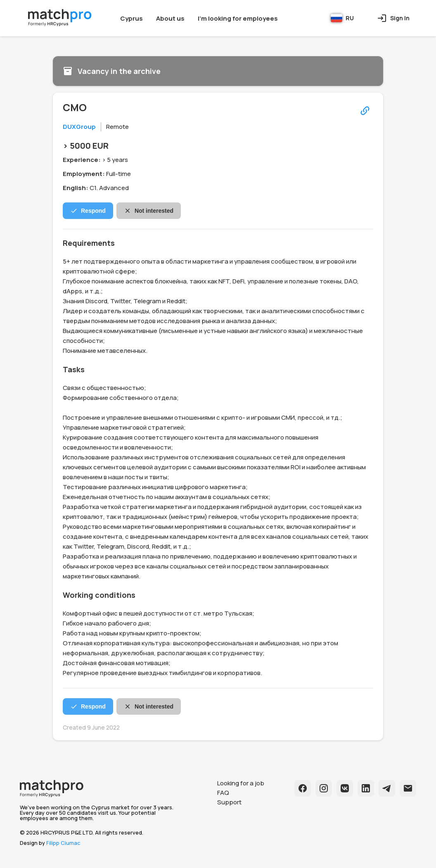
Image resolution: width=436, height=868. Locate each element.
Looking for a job (241, 783)
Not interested (149, 211)
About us (170, 18)
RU (342, 18)
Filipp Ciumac (63, 843)
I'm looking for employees (238, 18)
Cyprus (132, 18)
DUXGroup (79, 127)
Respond (88, 211)
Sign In (393, 18)
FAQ (223, 793)
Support (229, 802)
